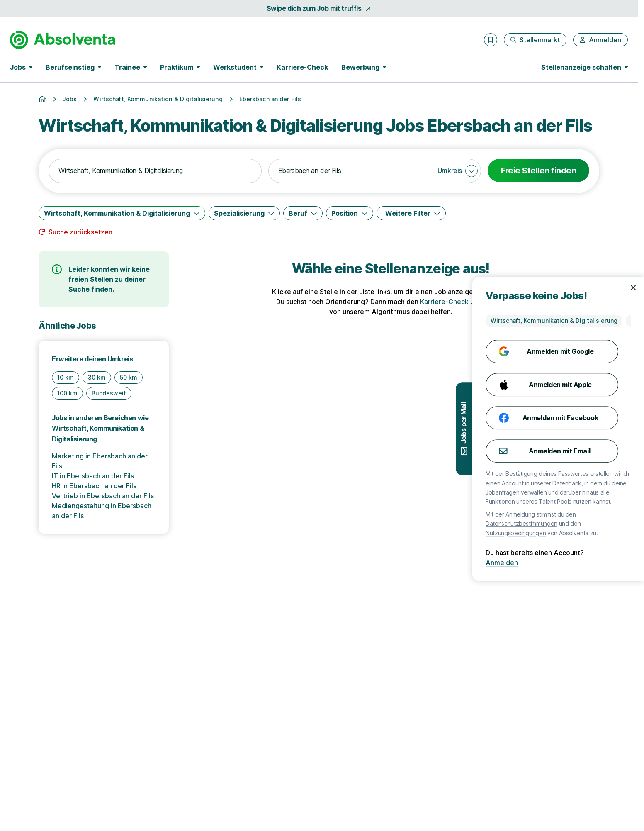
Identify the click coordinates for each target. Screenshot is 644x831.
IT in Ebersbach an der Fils (93, 476)
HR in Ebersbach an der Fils (94, 486)
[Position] (350, 213)
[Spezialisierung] (244, 213)
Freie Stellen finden (538, 171)
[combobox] (155, 171)
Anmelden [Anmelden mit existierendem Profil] (618, 563)
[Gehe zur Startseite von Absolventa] (63, 40)
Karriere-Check (302, 67)
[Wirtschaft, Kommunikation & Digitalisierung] (122, 213)
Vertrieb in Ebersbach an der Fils (103, 496)
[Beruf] (303, 213)
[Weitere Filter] (411, 213)
